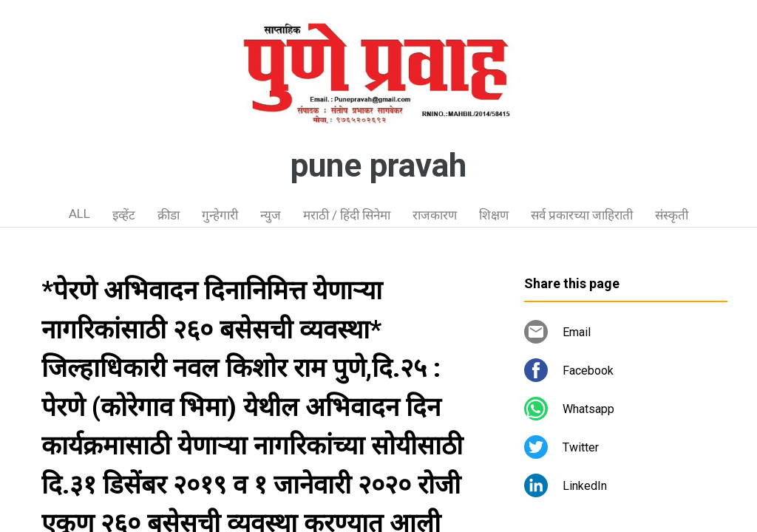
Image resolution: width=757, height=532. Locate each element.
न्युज (271, 215)
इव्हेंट (124, 215)
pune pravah (378, 166)
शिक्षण (494, 215)
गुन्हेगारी (220, 215)
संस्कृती (672, 215)
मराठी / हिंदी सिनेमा (347, 215)
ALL (79, 214)
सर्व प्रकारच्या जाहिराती (582, 215)
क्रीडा (169, 215)
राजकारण (435, 215)
